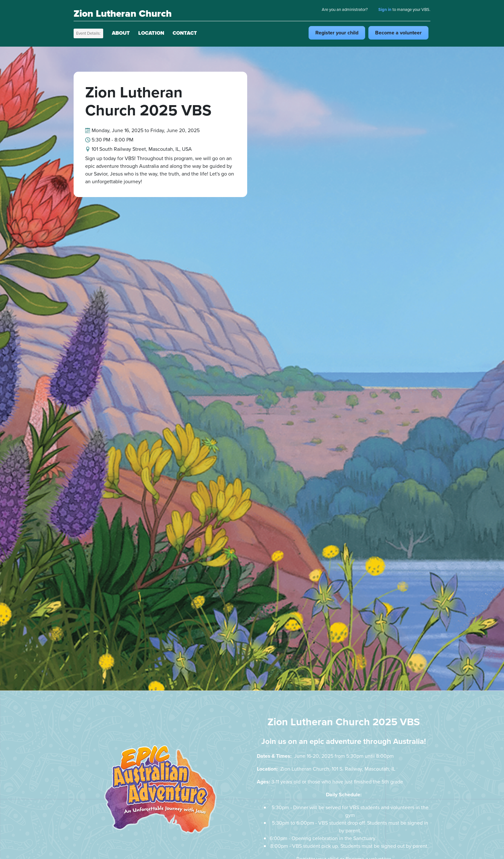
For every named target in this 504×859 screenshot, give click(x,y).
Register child (337, 33)
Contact (185, 33)
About (121, 33)
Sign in (385, 9)
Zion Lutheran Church (123, 14)
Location (151, 33)
